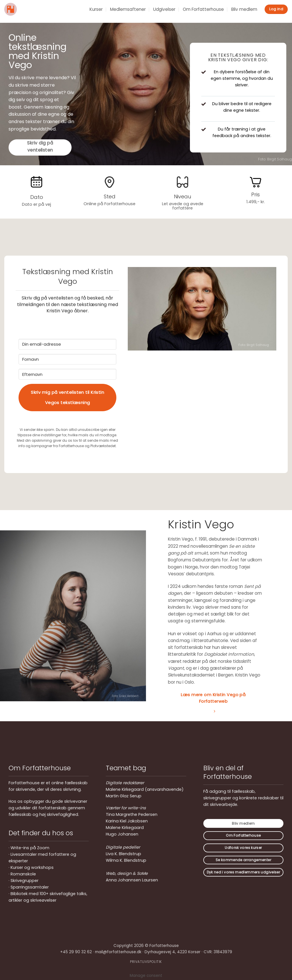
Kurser (96, 9)
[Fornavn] (67, 359)
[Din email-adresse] (67, 344)
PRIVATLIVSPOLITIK (146, 962)
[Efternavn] (67, 374)
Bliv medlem (244, 9)
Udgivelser (164, 9)
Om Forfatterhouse (203, 9)
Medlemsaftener (128, 9)
